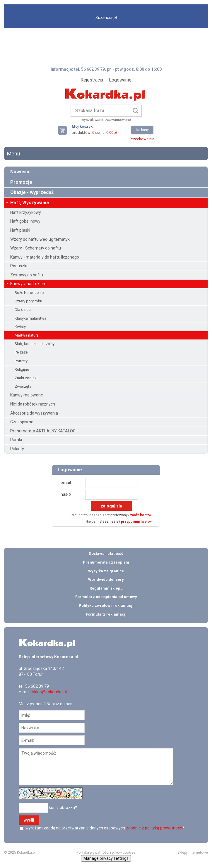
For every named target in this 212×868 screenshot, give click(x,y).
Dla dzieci (23, 310)
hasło (66, 494)
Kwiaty (20, 327)
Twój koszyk (65, 130)
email (66, 483)
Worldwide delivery (106, 579)
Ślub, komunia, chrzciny (35, 344)
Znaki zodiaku (27, 378)
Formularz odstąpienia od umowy (106, 597)
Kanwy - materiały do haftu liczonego (45, 257)
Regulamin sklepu (106, 588)
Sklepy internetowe (193, 853)
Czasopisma (22, 422)
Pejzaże (21, 352)
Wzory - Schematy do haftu (36, 248)
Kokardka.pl (106, 18)
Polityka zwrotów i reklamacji (106, 605)
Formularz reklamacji (106, 614)
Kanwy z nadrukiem (28, 284)
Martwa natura (27, 335)
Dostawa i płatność (106, 553)
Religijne (22, 369)
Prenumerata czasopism (106, 562)
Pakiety (17, 449)
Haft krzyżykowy (26, 212)
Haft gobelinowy (25, 221)
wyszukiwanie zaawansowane (106, 120)
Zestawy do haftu (27, 275)
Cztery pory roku (28, 301)
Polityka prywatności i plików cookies (106, 853)
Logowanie (120, 80)
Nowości (20, 172)
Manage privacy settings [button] (106, 858)
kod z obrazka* (63, 808)
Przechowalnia (142, 139)
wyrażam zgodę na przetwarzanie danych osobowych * (105, 828)
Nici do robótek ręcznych (33, 404)
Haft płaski (20, 230)
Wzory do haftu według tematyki (40, 239)
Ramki (16, 440)
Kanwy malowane (27, 395)
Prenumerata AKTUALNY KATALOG (43, 431)
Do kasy (142, 130)
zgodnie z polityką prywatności (154, 828)
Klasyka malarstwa (30, 318)
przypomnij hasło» (136, 522)
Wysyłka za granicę (106, 571)
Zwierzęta (23, 386)
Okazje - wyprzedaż (32, 192)
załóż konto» (141, 515)
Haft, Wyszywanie (30, 203)
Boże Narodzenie (29, 293)
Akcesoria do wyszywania (34, 413)
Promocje (21, 182)
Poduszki (19, 266)
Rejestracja (92, 80)
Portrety (21, 361)
